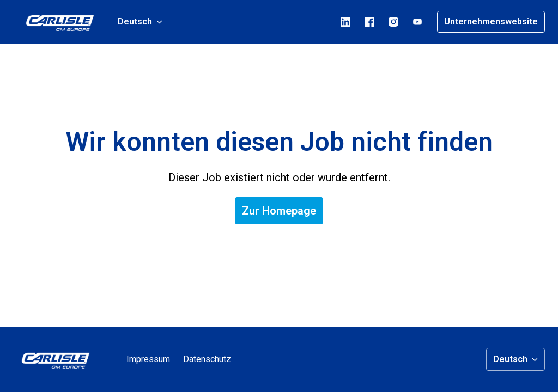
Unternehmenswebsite (491, 22)
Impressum (148, 359)
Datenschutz (207, 359)
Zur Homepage (279, 211)
